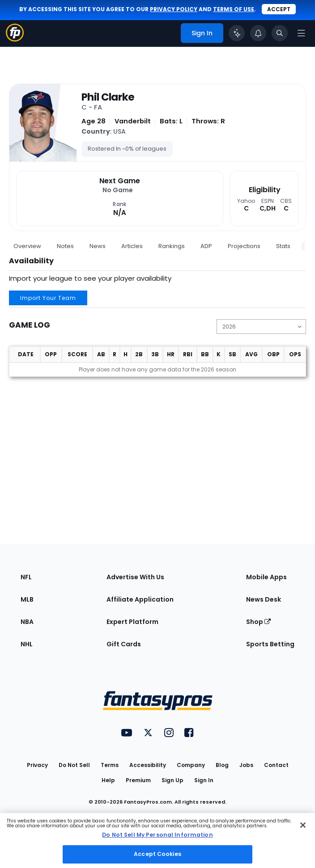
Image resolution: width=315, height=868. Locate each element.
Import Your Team (48, 298)
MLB (27, 599)
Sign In (204, 780)
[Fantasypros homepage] (15, 39)
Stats (283, 246)
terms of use (234, 9)
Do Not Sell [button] (74, 765)
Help (108, 780)
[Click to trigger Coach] (237, 33)
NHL (27, 644)
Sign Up (172, 780)
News (98, 246)
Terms (110, 765)
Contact (276, 765)
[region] (157, 841)
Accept (279, 9)
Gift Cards (124, 644)
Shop (258, 622)
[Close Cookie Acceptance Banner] (303, 825)
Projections (244, 246)
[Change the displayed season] (261, 327)
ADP (206, 246)
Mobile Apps (266, 577)
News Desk (264, 599)
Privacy (37, 765)
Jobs (246, 765)
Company (191, 765)
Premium (138, 780)
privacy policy (174, 9)
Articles (132, 246)
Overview (27, 246)
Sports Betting (270, 644)
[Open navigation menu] (301, 33)
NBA (27, 622)
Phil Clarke (108, 97)
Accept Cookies (157, 854)
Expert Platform (132, 622)
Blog (222, 765)
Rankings (172, 246)
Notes (65, 246)
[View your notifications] (258, 33)
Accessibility (148, 765)
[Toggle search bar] (280, 33)
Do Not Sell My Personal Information (157, 835)
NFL (26, 577)
